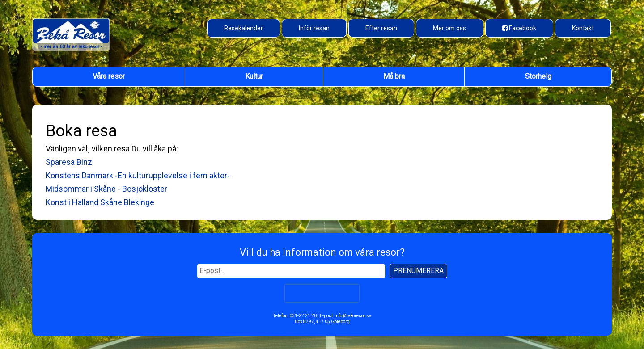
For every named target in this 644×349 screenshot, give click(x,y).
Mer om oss (449, 28)
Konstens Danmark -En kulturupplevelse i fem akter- (138, 175)
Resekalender (244, 28)
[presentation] (322, 293)
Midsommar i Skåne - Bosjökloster (106, 189)
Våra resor (109, 76)
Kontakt (583, 28)
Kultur (254, 76)
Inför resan (314, 28)
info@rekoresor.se (353, 316)
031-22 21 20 (303, 316)
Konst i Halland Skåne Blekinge (100, 202)
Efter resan (381, 28)
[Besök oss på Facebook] (519, 28)
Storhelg (538, 76)
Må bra (394, 76)
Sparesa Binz (69, 162)
